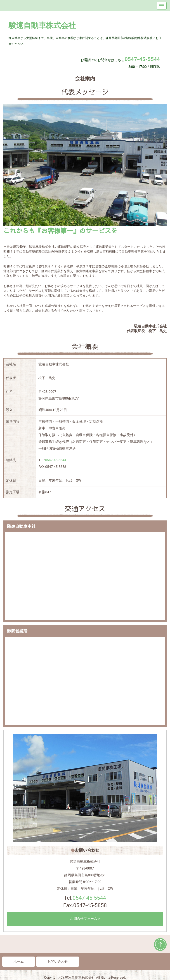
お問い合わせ (58, 962)
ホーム (19, 962)
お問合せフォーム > (85, 919)
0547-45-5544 (55, 460)
